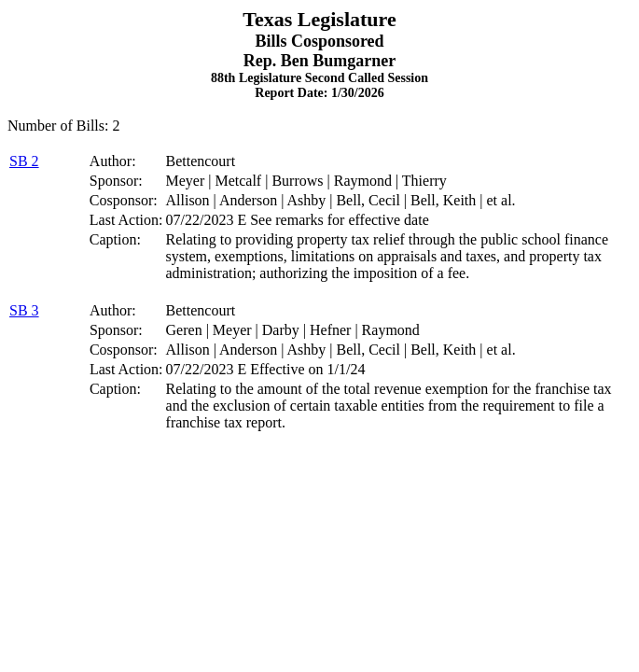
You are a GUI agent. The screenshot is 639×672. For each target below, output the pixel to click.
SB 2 (24, 161)
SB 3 (24, 310)
